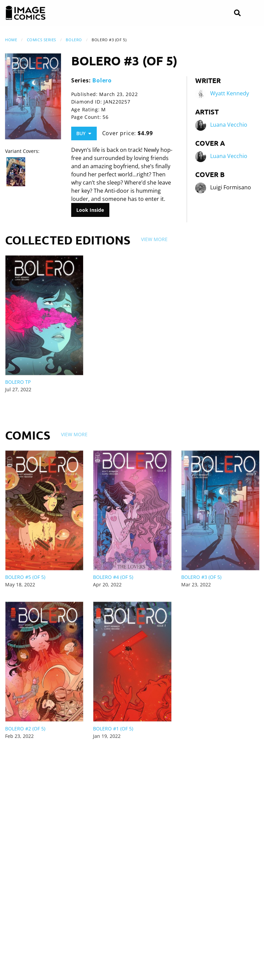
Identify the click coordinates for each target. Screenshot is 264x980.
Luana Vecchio (229, 125)
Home (11, 40)
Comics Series (42, 40)
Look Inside (90, 210)
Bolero (74, 40)
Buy (84, 133)
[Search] (237, 13)
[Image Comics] (26, 13)
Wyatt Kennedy (230, 94)
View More (154, 239)
